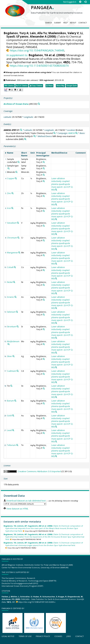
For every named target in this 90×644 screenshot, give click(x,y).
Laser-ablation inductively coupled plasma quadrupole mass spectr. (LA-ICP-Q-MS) (62, 184)
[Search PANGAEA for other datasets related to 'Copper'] (16, 178)
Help (65, 23)
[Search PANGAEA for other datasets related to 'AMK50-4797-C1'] (21, 130)
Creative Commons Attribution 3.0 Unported (39, 471)
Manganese (12, 253)
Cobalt (10, 267)
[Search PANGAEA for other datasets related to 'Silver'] (13, 356)
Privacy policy (43, 636)
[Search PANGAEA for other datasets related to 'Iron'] (12, 208)
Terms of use (25, 636)
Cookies (58, 636)
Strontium (12, 327)
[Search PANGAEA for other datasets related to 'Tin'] (11, 386)
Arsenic (11, 297)
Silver (10, 356)
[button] (14, 90)
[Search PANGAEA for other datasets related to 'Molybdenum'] (9, 344)
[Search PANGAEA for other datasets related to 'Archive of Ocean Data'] (39, 104)
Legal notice (8, 636)
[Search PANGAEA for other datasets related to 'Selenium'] (17, 312)
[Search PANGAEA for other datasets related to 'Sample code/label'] (19, 162)
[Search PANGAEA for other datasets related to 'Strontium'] (18, 326)
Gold (9, 416)
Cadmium (12, 371)
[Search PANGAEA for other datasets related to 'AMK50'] (76, 133)
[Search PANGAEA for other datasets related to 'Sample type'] (9, 168)
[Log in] (85, 2)
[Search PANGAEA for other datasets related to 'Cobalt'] (15, 267)
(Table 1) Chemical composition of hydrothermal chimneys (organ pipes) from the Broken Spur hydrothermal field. (43, 544)
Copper (11, 178)
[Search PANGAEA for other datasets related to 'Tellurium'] (17, 445)
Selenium (11, 312)
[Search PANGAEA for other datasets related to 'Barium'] (15, 401)
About (73, 23)
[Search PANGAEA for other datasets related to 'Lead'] (13, 430)
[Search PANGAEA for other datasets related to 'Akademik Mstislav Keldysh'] (35, 136)
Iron (9, 208)
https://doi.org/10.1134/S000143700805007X (39, 66)
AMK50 (72, 133)
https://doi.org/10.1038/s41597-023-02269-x (37, 602)
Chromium (12, 238)
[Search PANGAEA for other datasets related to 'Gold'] (13, 416)
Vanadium (12, 223)
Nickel (10, 282)
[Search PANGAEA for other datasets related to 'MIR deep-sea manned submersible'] (25, 139)
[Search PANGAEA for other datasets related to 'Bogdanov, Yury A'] (44, 162)
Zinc (9, 193)
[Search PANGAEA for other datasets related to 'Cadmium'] (18, 371)
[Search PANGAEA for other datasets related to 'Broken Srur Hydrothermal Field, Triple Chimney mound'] (54, 133)
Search (48, 23)
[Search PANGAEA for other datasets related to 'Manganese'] (19, 253)
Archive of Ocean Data (16, 104)
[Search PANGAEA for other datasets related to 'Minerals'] (16, 172)
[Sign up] (80, 2)
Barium (10, 401)
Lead (9, 430)
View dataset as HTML (17, 509)
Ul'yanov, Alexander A (31, 37)
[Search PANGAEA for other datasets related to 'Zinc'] (12, 193)
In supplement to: (17, 55)
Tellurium (11, 445)
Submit (58, 23)
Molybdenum (13, 341)
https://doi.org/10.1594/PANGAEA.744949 (37, 50)
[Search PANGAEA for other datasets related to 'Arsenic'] (15, 297)
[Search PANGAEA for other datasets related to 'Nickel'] (14, 282)
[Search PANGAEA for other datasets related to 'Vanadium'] (18, 223)
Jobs (69, 636)
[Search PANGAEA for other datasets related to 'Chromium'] (18, 238)
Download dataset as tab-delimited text (26, 501)
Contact (83, 23)
